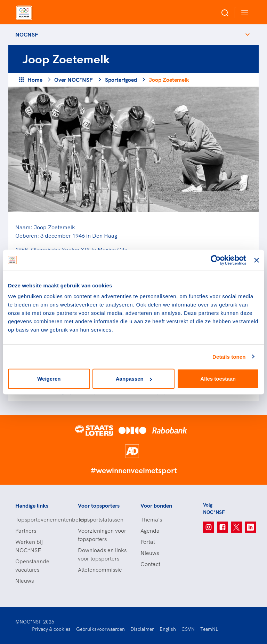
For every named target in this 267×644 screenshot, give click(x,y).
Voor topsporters (99, 506)
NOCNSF (27, 34)
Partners (26, 531)
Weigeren (49, 379)
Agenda (150, 531)
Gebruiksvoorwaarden (100, 629)
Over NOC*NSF (74, 80)
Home (35, 80)
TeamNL (209, 629)
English (168, 629)
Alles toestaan (218, 379)
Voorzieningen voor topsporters (102, 535)
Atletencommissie (100, 570)
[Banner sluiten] (257, 260)
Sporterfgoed (121, 80)
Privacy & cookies (51, 629)
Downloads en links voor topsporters (102, 554)
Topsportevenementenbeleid (40, 519)
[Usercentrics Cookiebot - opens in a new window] (216, 260)
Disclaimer (142, 629)
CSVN (188, 629)
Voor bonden (156, 506)
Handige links (32, 506)
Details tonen (229, 356)
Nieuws (25, 581)
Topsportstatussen (101, 519)
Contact (150, 564)
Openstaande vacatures (32, 565)
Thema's (151, 519)
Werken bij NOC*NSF (29, 546)
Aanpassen (134, 379)
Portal (148, 542)
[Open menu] (243, 13)
